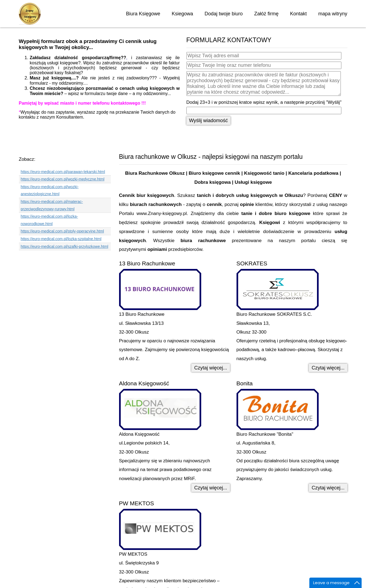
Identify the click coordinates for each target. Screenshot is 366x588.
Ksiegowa (182, 14)
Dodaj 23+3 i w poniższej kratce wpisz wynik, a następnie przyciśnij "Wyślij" (264, 102)
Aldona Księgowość (144, 383)
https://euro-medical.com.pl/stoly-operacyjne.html (62, 231)
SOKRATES (252, 263)
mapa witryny (333, 14)
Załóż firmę (266, 14)
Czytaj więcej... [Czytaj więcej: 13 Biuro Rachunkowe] (211, 368)
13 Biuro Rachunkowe (147, 263)
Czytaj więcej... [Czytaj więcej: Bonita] (328, 488)
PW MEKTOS (137, 503)
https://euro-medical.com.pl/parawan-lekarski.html (63, 172)
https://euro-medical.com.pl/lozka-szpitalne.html (61, 239)
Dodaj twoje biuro (224, 14)
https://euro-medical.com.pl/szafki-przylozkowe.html (65, 246)
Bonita (245, 383)
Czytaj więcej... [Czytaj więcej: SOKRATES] (328, 368)
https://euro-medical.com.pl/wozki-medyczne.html (63, 179)
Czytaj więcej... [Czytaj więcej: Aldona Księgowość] (211, 488)
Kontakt (298, 14)
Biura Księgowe (143, 14)
